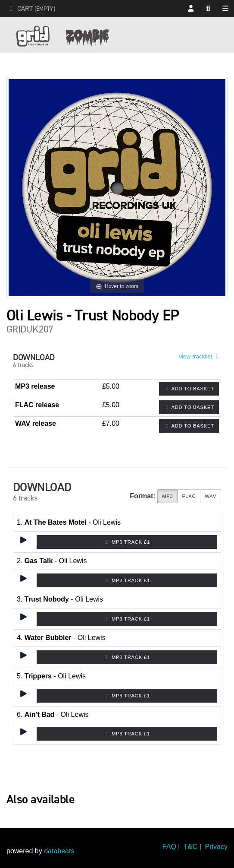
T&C (190, 847)
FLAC (189, 496)
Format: (143, 496)
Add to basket (189, 389)
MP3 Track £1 (127, 542)
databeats (59, 851)
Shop (228, 9)
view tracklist (200, 356)
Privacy (216, 847)
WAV (211, 496)
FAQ (169, 847)
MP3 (167, 496)
